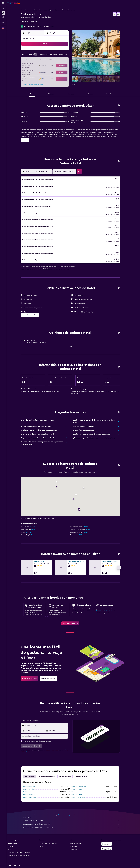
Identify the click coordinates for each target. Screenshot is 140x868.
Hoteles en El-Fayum (80, 788)
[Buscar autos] (3, 17)
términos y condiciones (55, 743)
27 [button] (53, 70)
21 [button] (58, 65)
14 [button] (58, 60)
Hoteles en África (39, 10)
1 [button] (62, 51)
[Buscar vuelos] (3, 9)
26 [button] (48, 70)
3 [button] (39, 56)
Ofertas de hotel (28, 10)
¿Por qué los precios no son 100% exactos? (74, 821)
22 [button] (62, 65)
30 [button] (67, 70)
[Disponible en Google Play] (112, 837)
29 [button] (62, 70)
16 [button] (67, 60)
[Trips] (3, 23)
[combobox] (49, 719)
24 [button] (39, 70)
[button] (3, 3)
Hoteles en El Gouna (80, 783)
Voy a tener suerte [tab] (68, 770)
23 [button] (67, 65)
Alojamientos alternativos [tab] (50, 770)
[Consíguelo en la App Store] (112, 842)
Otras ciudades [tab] (33, 770)
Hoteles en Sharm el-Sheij (82, 780)
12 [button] (48, 60)
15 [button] (62, 60)
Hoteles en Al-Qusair (33, 791)
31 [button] (39, 74)
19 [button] (48, 65)
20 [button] (53, 65)
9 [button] (67, 56)
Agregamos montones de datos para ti (74, 817)
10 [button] (39, 60)
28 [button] (57, 70)
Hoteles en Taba (31, 785)
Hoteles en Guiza (32, 783)
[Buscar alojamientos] (3, 13)
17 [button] (39, 65)
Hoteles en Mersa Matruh (81, 791)
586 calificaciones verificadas (46, 26)
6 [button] (53, 56)
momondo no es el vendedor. (74, 814)
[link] (73, 617)
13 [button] (53, 60)
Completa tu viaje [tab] (84, 770)
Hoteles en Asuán (79, 785)
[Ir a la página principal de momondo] (13, 3)
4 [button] (44, 56)
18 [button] (44, 65)
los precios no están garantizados (70, 808)
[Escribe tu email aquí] (49, 730)
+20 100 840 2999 (30, 24)
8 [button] (62, 56)
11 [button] (43, 60)
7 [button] (57, 56)
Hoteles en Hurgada (33, 788)
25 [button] (43, 70)
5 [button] (48, 56)
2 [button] (67, 51)
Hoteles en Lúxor (63, 10)
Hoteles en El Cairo (32, 780)
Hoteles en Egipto (51, 10)
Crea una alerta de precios (107, 604)
